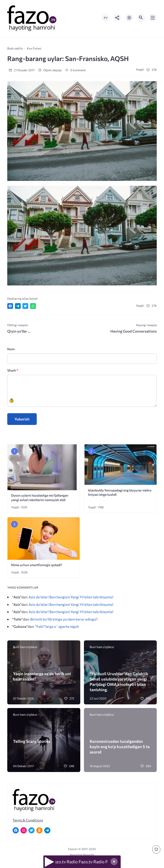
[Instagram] (24, 830)
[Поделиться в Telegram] (18, 306)
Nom (11, 349)
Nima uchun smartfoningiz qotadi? (37, 565)
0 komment (75, 70)
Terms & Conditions (28, 820)
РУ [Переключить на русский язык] (106, 18)
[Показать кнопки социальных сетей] (117, 18)
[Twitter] (31, 830)
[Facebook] (16, 830)
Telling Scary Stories (32, 741)
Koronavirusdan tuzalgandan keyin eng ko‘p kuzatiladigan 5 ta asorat (120, 747)
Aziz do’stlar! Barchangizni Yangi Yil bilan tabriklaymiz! (71, 597)
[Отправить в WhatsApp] (33, 306)
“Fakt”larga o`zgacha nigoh (57, 626)
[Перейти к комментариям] (156, 849)
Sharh (13, 370)
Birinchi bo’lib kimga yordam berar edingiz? (64, 619)
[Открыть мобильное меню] (153, 18)
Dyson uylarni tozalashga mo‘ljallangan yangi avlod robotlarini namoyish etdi (40, 497)
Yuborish (22, 419)
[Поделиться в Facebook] (10, 306)
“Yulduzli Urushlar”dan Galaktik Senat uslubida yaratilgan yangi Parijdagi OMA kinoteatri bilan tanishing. (119, 682)
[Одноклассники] (39, 830)
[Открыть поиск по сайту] (141, 18)
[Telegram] (47, 830)
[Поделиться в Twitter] (25, 306)
